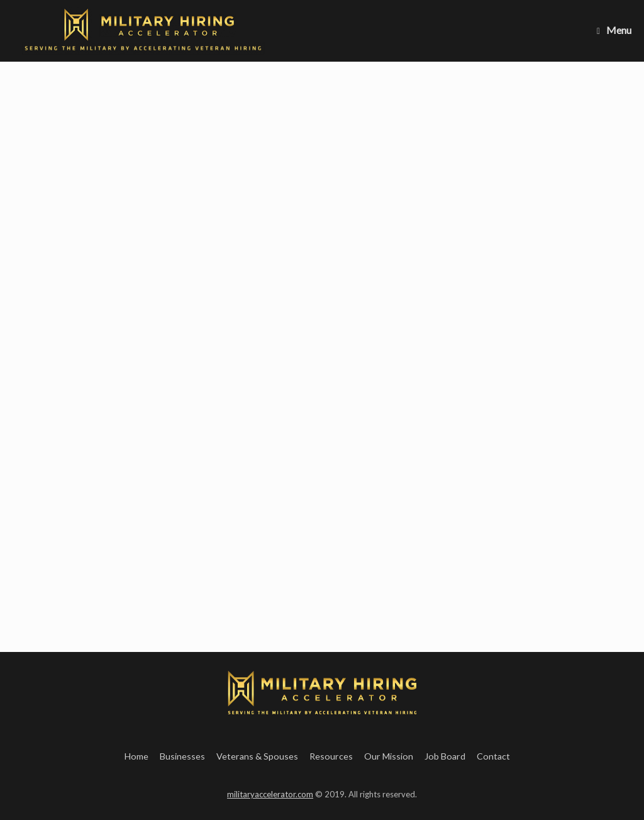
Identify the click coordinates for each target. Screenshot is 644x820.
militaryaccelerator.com (270, 794)
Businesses (182, 756)
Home (136, 756)
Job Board (445, 756)
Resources (331, 756)
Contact (493, 756)
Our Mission (389, 756)
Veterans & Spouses (257, 756)
